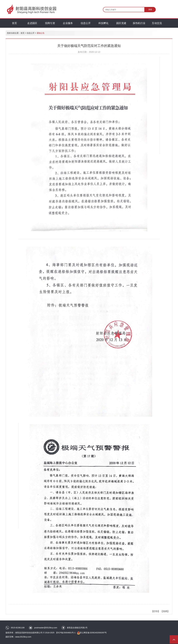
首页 (23, 33)
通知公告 (41, 33)
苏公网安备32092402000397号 (93, 633)
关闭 (165, 611)
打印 (156, 611)
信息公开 (31, 33)
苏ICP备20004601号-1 (66, 633)
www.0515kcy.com (23, 637)
